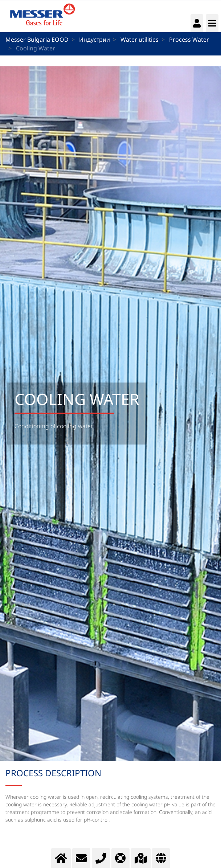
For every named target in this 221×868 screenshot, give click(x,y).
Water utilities (140, 40)
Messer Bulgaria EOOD (37, 40)
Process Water (189, 40)
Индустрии (95, 40)
